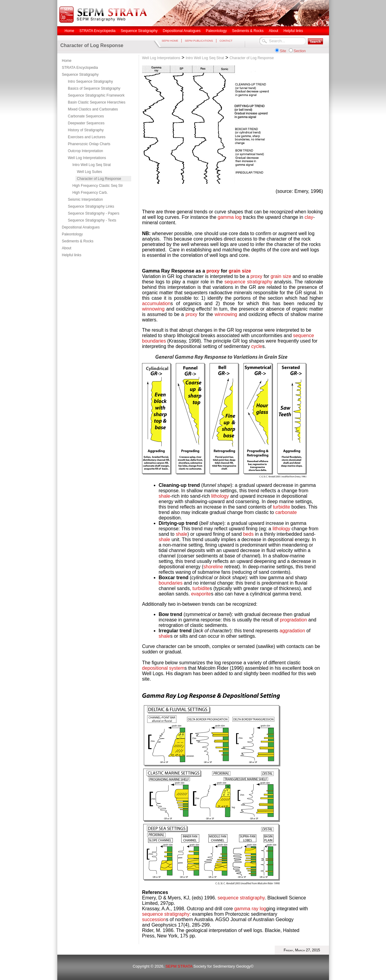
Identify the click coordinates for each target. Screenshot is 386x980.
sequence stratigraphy (248, 282)
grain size (240, 271)
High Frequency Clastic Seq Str (98, 186)
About (66, 248)
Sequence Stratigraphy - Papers (94, 213)
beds (249, 534)
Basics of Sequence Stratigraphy (94, 88)
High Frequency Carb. (90, 193)
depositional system (163, 668)
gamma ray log (250, 909)
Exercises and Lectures (87, 137)
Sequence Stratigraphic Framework (96, 95)
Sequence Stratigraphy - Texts (92, 220)
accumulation (156, 303)
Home (67, 61)
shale (164, 496)
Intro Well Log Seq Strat (92, 165)
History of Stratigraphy (86, 130)
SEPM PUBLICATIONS (199, 41)
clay (309, 217)
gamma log (230, 217)
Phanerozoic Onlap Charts (89, 144)
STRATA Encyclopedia (80, 68)
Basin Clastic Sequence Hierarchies (97, 102)
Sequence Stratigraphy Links (91, 206)
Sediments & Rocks (78, 241)
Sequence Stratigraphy (80, 75)
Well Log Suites (89, 172)
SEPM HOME (170, 41)
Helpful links (72, 255)
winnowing (153, 309)
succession (154, 919)
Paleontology (72, 234)
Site (283, 51)
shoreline (213, 567)
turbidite (282, 507)
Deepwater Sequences (86, 123)
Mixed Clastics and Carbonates (93, 109)
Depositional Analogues (81, 227)
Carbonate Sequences (86, 116)
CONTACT (226, 41)
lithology (220, 496)
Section (300, 51)
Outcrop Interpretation (85, 151)
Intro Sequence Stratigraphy (90, 81)
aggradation (292, 631)
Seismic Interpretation (85, 200)
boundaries (154, 341)
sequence (304, 335)
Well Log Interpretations (87, 158)
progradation (293, 620)
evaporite (201, 594)
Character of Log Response (99, 179)
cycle (257, 346)
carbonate (286, 512)
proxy (213, 271)
